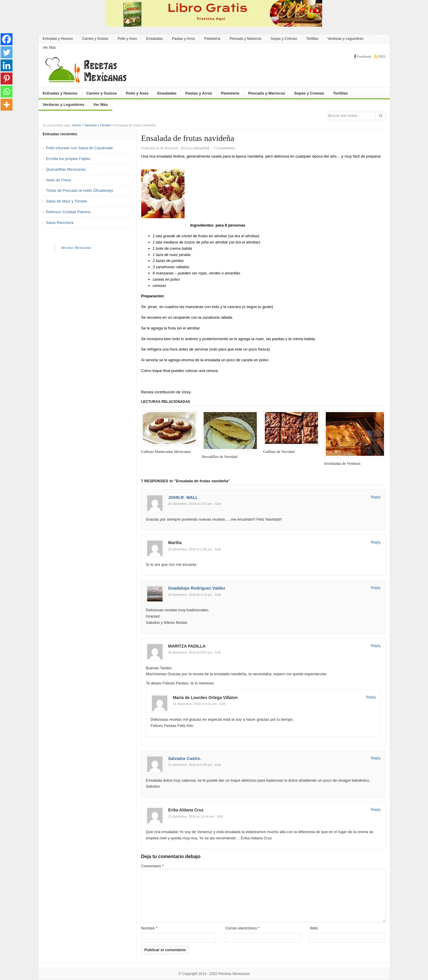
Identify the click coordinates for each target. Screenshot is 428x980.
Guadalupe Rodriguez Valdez (197, 588)
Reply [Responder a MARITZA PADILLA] (376, 646)
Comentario (152, 866)
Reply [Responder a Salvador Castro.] (376, 758)
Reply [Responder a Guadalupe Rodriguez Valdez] (376, 588)
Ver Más (49, 48)
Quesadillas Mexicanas (66, 169)
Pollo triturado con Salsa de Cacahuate (80, 148)
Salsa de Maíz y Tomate (67, 201)
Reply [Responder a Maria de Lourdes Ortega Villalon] (371, 697)
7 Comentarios (224, 148)
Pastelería (212, 39)
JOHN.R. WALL (183, 497)
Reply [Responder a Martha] (376, 542)
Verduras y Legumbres (346, 39)
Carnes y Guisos (95, 39)
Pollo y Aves (127, 39)
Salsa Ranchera (60, 223)
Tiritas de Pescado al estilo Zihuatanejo (80, 190)
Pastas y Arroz (184, 39)
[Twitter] (7, 52)
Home (77, 125)
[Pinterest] (7, 78)
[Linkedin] (7, 65)
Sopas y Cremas (284, 39)
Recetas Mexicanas (76, 248)
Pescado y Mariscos (245, 39)
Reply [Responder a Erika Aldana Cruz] (376, 809)
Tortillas (312, 39)
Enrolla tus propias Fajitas (68, 159)
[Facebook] (7, 39)
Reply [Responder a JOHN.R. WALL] (376, 497)
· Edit (217, 504)
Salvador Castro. (185, 758)
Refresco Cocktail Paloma (68, 212)
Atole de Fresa (59, 180)
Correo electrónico (242, 928)
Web (314, 928)
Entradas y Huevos (58, 39)
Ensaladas (155, 39)
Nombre (149, 928)
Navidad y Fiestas (98, 125)
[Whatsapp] (7, 92)
